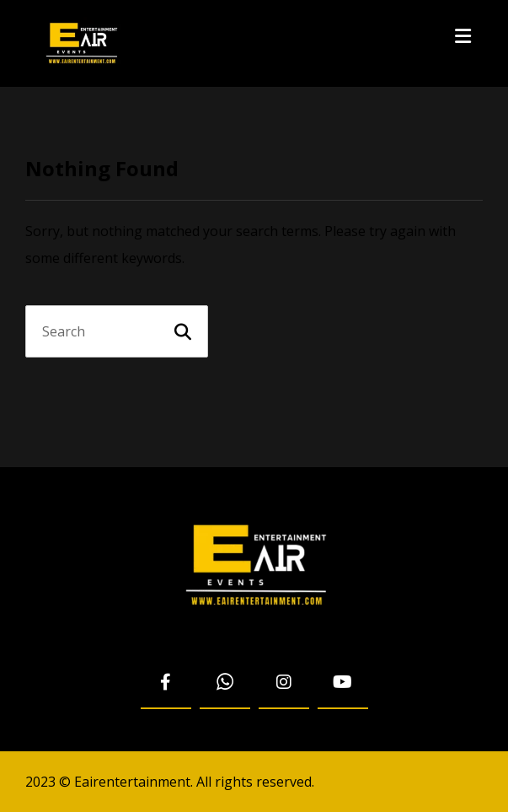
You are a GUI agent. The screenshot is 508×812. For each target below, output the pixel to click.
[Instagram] (284, 683)
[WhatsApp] (225, 683)
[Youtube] (343, 683)
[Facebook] (166, 683)
